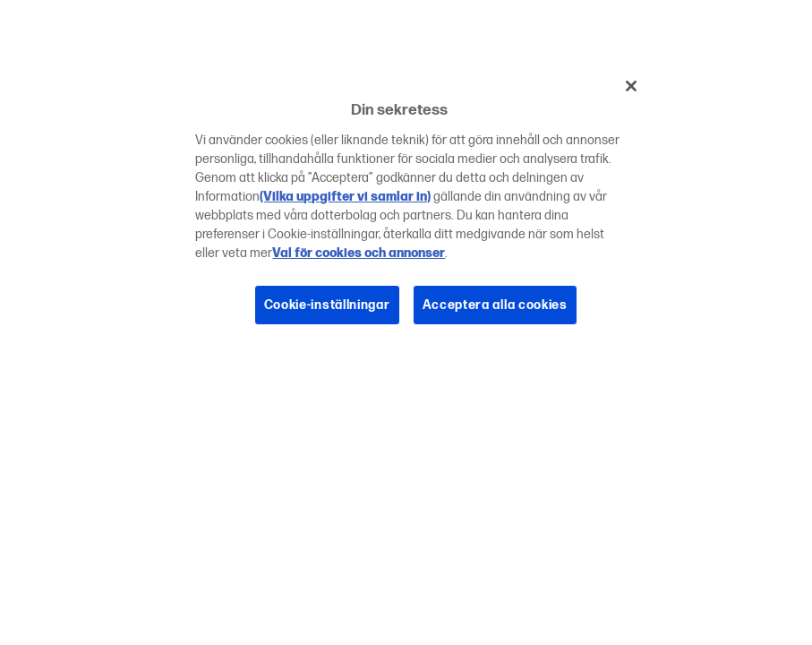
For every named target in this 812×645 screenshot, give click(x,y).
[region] (412, 209)
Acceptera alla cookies (495, 305)
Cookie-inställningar (327, 305)
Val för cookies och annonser (359, 253)
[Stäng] (631, 86)
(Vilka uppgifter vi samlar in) (345, 197)
